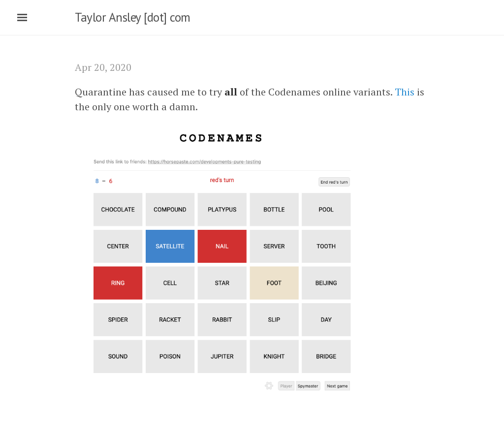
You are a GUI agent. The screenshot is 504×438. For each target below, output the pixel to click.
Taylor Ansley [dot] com (133, 17)
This (405, 92)
